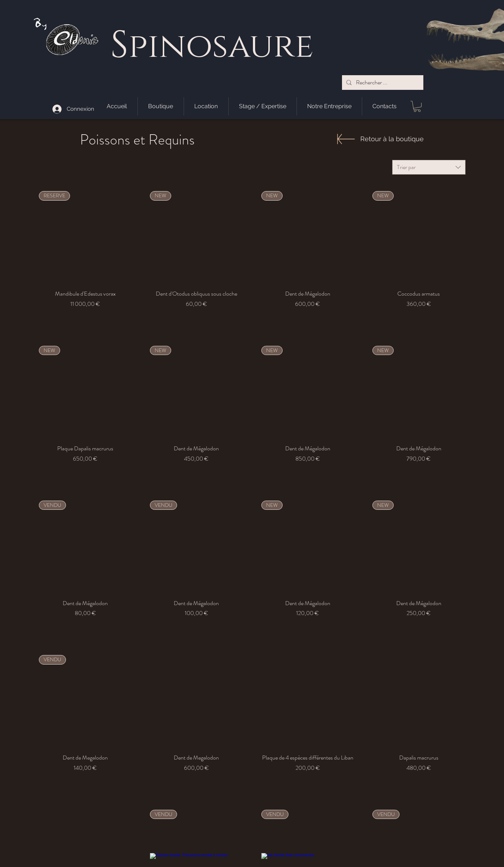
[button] (417, 106)
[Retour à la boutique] (392, 139)
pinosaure (221, 47)
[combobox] (429, 167)
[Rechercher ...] (382, 83)
